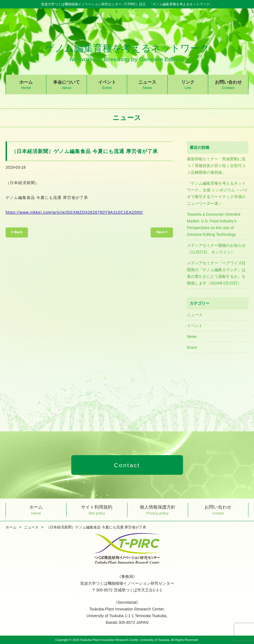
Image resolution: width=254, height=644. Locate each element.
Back (18, 232)
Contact (127, 465)
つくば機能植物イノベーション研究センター (127, 549)
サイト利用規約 (97, 510)
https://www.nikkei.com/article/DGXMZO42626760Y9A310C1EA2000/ (74, 212)
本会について (67, 85)
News (192, 337)
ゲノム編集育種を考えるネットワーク (127, 52)
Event (192, 347)
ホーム (26, 85)
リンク (188, 85)
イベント (107, 85)
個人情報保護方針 (158, 510)
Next (160, 232)
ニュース (147, 85)
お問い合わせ (228, 85)
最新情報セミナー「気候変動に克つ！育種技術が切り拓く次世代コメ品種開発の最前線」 (216, 166)
